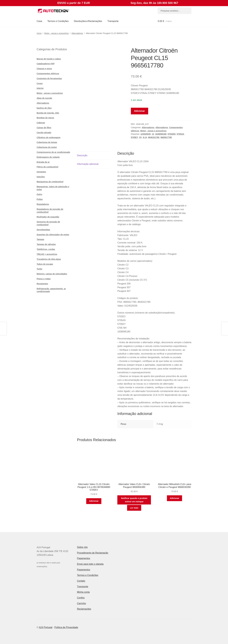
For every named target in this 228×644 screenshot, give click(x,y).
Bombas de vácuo (45, 118)
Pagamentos (84, 558)
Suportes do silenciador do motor (53, 235)
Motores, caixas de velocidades (52, 274)
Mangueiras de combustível (50, 182)
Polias (40, 199)
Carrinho (82, 603)
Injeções (41, 177)
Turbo (39, 269)
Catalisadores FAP (46, 64)
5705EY (135, 137)
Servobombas (43, 230)
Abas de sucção (44, 98)
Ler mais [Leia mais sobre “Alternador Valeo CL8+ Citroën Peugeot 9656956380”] (134, 508)
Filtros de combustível (47, 167)
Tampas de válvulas (46, 244)
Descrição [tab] (82, 155)
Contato (81, 581)
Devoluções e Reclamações (88, 21)
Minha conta (83, 592)
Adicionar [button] (94, 501)
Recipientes (42, 284)
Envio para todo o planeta (90, 564)
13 (153, 134)
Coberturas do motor (47, 147)
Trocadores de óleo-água (49, 259)
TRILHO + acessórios (47, 254)
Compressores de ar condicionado (53, 152)
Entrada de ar (43, 162)
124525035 (146, 134)
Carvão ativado (44, 133)
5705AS (180, 134)
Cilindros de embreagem (48, 137)
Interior (40, 88)
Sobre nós (82, 547)
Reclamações (84, 609)
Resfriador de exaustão (48, 217)
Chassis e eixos (44, 69)
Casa (39, 21)
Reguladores (43, 204)
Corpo (40, 83)
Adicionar (139, 111)
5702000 (172, 134)
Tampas (40, 239)
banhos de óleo (44, 108)
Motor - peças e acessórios (57, 33)
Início (39, 33)
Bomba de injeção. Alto (48, 113)
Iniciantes (41, 172)
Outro (39, 194)
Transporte (113, 21)
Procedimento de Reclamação (93, 553)
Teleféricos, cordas (46, 249)
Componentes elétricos (48, 74)
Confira (81, 598)
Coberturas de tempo (47, 142)
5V (140, 137)
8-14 (145, 137)
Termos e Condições (58, 21)
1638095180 (161, 134)
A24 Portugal (46, 627)
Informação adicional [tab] (88, 164)
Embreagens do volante (48, 157)
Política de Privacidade (66, 627)
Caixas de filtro (44, 128)
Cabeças (41, 123)
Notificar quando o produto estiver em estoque (134, 500)
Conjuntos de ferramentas (49, 78)
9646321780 (154, 137)
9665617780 (166, 137)
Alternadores (77, 33)
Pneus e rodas (44, 279)
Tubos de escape (45, 264)
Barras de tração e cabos (49, 59)
